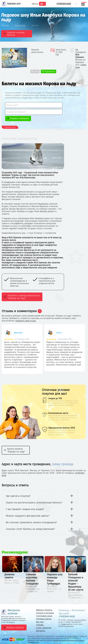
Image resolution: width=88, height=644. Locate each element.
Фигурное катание (11, 612)
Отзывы (40, 625)
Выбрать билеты (15, 627)
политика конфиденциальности (65, 640)
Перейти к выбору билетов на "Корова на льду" (24, 297)
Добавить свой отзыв (26, 321)
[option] (41, 282)
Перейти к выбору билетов (16, 34)
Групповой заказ (44, 616)
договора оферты (71, 637)
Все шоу (40, 622)
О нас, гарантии (44, 628)
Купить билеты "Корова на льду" (17, 450)
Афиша (35, 4)
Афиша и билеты (44, 610)
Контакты (41, 631)
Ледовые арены (44, 619)
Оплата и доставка (45, 613)
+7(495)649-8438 (64, 4)
